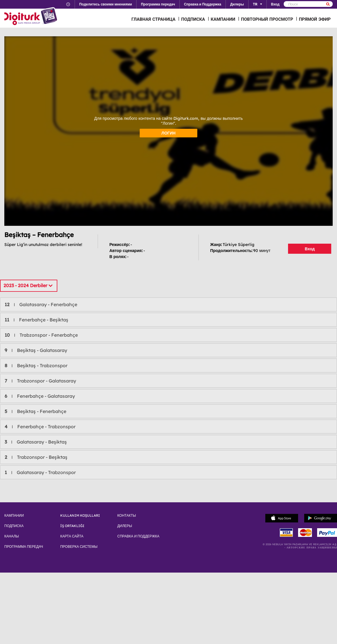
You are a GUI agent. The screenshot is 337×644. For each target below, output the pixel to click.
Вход (310, 249)
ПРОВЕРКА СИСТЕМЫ (79, 547)
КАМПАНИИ (223, 19)
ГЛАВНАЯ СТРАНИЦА (153, 19)
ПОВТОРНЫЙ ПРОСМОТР (267, 19)
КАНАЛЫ (12, 536)
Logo (32, 17)
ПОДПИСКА (193, 19)
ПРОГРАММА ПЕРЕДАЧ (24, 547)
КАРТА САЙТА (72, 536)
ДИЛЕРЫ (125, 526)
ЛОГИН (169, 133)
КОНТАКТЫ (127, 516)
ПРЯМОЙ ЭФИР (315, 19)
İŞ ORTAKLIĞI (72, 526)
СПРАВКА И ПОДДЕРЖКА (138, 536)
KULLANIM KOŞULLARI (80, 516)
